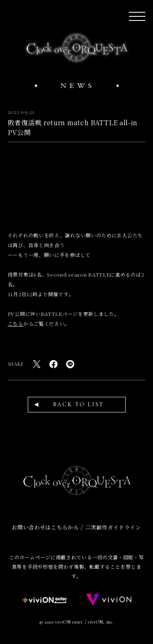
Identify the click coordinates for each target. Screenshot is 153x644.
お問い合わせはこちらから (45, 527)
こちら (16, 323)
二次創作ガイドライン (113, 527)
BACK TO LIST (79, 404)
